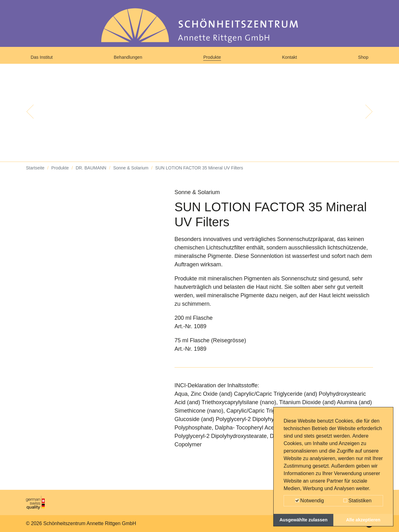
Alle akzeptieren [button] (363, 520)
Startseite (35, 175)
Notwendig (310, 501)
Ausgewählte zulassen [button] (304, 520)
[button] (30, 119)
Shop (362, 60)
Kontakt (291, 60)
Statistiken (357, 501)
